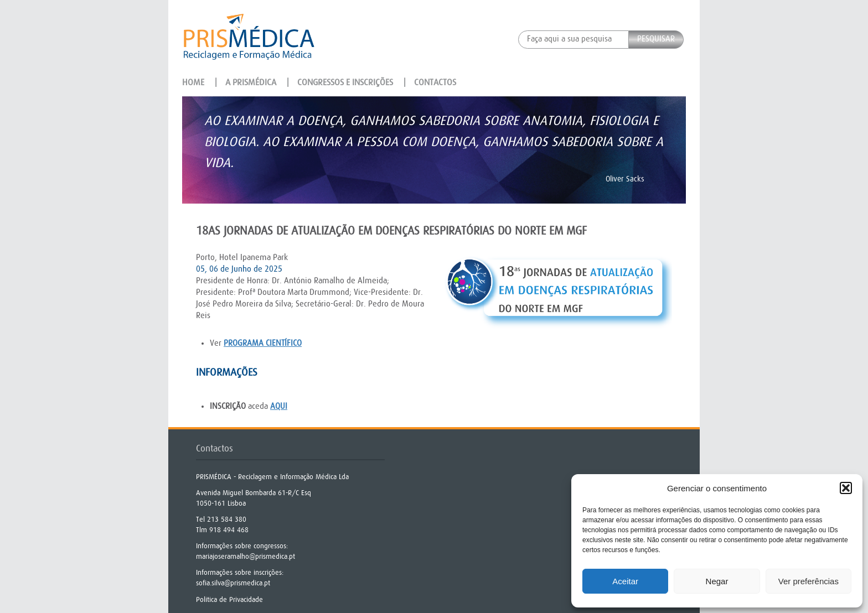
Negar (717, 581)
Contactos (435, 82)
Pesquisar (656, 39)
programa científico (263, 343)
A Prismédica (251, 82)
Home (193, 82)
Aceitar (625, 581)
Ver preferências (808, 581)
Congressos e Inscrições (345, 82)
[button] (846, 488)
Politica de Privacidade (229, 599)
